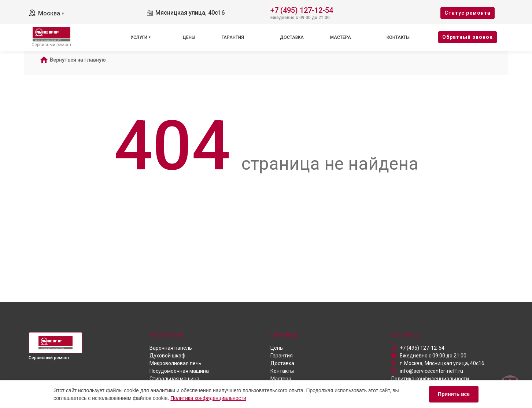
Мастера (341, 37)
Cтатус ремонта (468, 13)
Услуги (139, 37)
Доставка (292, 37)
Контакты (398, 37)
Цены (189, 37)
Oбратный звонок (468, 37)
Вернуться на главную (78, 60)
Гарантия (233, 37)
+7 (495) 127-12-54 (302, 10)
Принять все (454, 394)
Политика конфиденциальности (208, 398)
